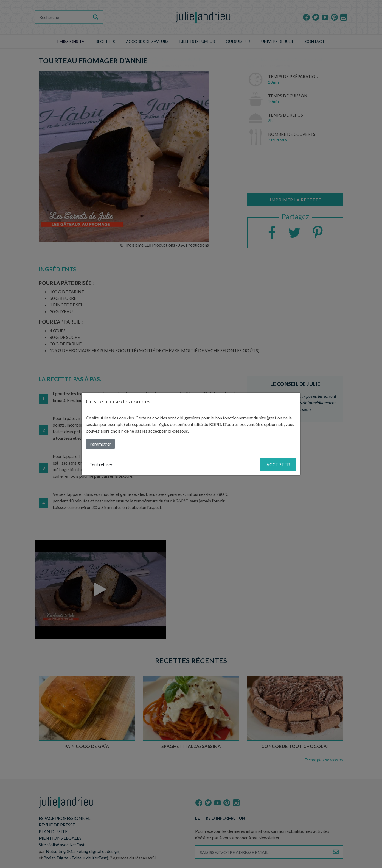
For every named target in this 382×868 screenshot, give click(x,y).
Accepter (278, 465)
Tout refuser (101, 464)
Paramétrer (100, 444)
